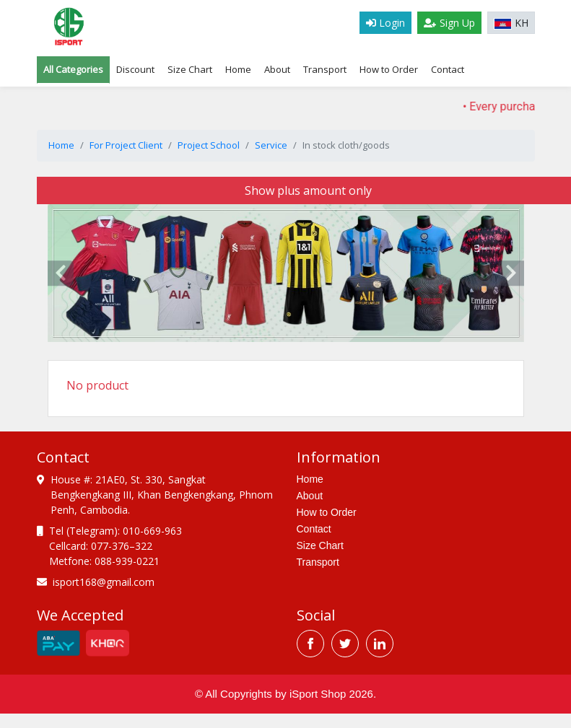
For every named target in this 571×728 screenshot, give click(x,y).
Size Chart (320, 545)
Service (271, 145)
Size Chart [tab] (190, 69)
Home (238, 69)
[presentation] (61, 273)
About (277, 69)
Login (385, 23)
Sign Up (449, 23)
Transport (325, 69)
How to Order (389, 69)
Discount (135, 69)
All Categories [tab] (73, 69)
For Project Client (126, 145)
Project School (209, 145)
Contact (448, 69)
